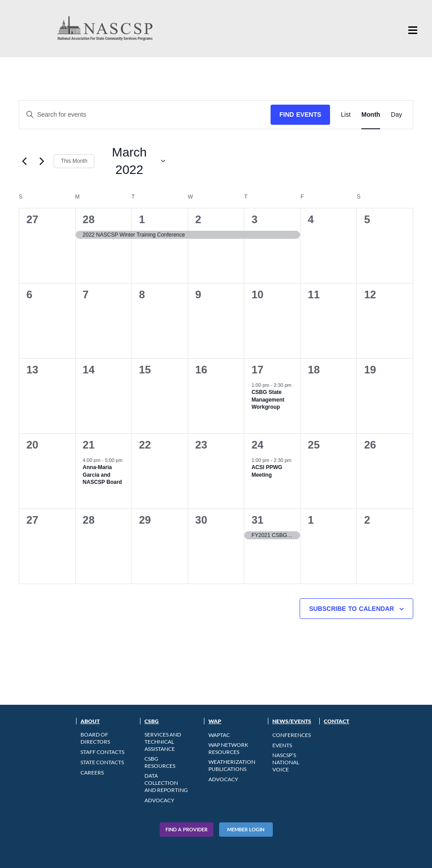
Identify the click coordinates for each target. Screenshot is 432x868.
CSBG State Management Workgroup (268, 400)
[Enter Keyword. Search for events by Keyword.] (145, 115)
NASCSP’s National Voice (286, 762)
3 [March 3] (254, 219)
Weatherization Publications (232, 765)
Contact (337, 721)
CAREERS (92, 773)
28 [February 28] (89, 219)
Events (282, 745)
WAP (215, 721)
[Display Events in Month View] (371, 115)
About (90, 721)
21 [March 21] (89, 445)
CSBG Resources (160, 762)
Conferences (292, 735)
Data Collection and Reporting (166, 783)
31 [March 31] (257, 520)
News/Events (292, 721)
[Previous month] (24, 161)
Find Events (301, 114)
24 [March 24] (257, 445)
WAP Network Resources (228, 748)
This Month (74, 161)
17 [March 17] (257, 370)
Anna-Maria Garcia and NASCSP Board (102, 475)
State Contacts (102, 762)
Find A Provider (186, 829)
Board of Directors (95, 738)
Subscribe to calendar (352, 609)
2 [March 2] (198, 219)
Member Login (246, 829)
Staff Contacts (102, 752)
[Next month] (42, 161)
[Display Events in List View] (346, 115)
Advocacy (159, 800)
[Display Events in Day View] (396, 115)
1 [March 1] (142, 219)
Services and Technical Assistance (163, 742)
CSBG (152, 721)
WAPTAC (219, 735)
